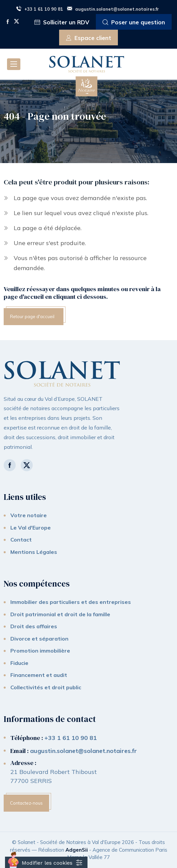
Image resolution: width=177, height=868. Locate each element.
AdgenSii (77, 850)
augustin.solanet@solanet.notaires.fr (113, 9)
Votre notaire (29, 515)
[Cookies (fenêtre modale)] (46, 862)
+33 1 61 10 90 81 (40, 9)
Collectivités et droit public (46, 687)
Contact (21, 540)
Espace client (88, 38)
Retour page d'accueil (32, 316)
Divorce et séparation (39, 639)
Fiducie (19, 663)
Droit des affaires (34, 626)
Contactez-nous (26, 803)
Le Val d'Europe (31, 528)
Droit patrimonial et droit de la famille (60, 614)
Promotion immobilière (40, 651)
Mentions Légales (34, 552)
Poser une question (134, 23)
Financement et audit (39, 675)
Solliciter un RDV (62, 23)
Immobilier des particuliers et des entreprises (71, 602)
